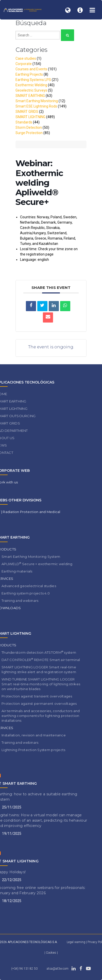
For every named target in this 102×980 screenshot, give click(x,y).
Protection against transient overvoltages (37, 696)
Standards (24, 122)
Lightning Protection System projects (33, 750)
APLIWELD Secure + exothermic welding (37, 564)
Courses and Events (31, 69)
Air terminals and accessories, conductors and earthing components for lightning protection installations (41, 716)
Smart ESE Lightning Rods (36, 106)
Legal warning (76, 942)
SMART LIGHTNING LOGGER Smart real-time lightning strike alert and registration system (39, 669)
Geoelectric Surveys (31, 90)
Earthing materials (17, 571)
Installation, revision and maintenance (34, 735)
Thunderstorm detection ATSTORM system (39, 652)
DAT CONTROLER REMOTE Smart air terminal (41, 660)
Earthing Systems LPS (33, 80)
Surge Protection (29, 133)
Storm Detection (29, 127)
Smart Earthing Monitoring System (31, 557)
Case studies (26, 58)
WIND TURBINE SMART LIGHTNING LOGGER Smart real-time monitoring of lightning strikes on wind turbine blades (41, 684)
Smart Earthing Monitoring (37, 101)
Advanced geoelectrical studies (29, 586)
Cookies (52, 953)
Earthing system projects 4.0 (26, 593)
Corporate (24, 64)
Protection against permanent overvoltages (39, 704)
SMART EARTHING (30, 96)
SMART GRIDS (27, 112)
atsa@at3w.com (58, 969)
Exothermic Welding (31, 85)
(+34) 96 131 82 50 (24, 969)
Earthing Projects (29, 74)
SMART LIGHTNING (30, 117)
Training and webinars (20, 601)
